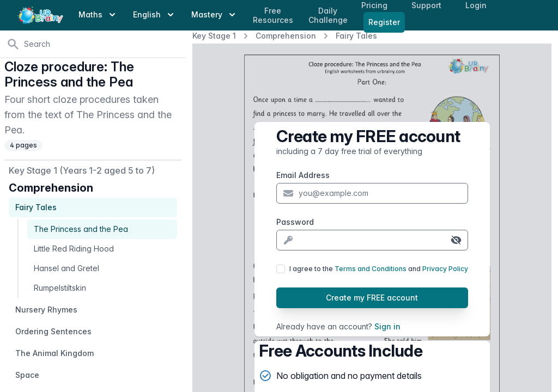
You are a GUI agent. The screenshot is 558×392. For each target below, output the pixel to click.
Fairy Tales (356, 36)
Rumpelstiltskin (60, 288)
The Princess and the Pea (81, 229)
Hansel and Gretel (66, 268)
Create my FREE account (372, 298)
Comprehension (286, 36)
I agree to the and (379, 269)
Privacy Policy (445, 269)
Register (384, 22)
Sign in (387, 326)
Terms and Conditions (371, 269)
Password (295, 222)
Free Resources (273, 16)
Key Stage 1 (214, 36)
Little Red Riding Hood (74, 249)
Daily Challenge (328, 16)
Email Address (303, 175)
